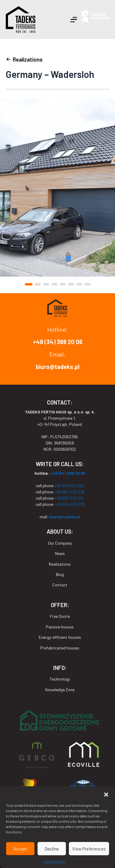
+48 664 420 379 (69, 504)
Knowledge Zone (60, 690)
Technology (60, 679)
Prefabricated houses (60, 648)
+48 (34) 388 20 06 (58, 342)
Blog (60, 574)
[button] (106, 794)
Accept (20, 849)
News (60, 553)
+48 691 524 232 (69, 486)
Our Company (60, 543)
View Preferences (89, 849)
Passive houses (60, 627)
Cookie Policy (55, 861)
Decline (52, 849)
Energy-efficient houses (60, 637)
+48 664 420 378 (69, 492)
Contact (60, 585)
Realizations (60, 564)
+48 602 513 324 (69, 498)
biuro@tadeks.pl (58, 367)
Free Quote (60, 616)
